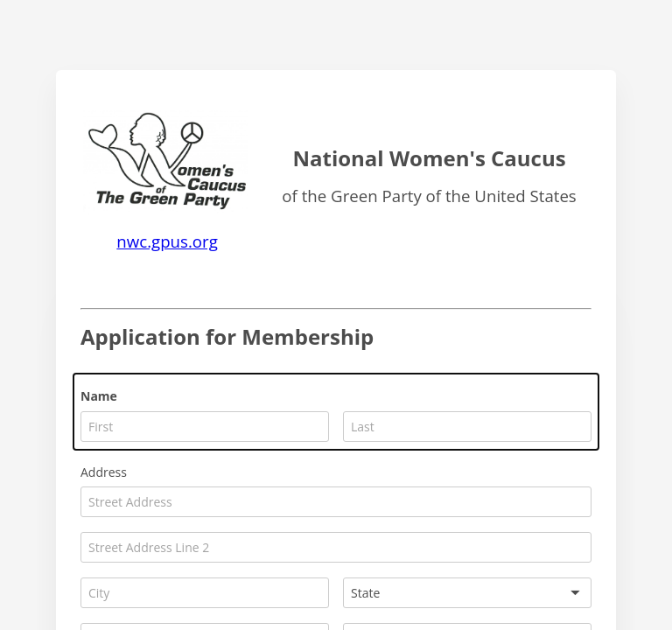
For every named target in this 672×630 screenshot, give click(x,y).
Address (104, 472)
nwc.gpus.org (167, 241)
